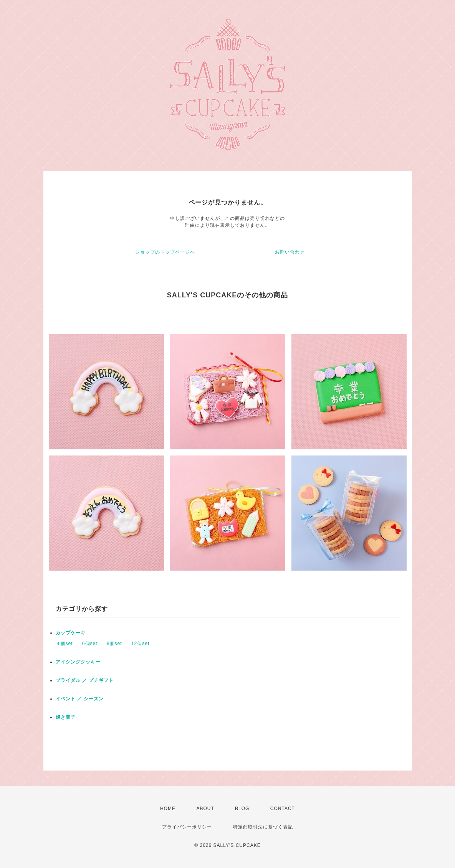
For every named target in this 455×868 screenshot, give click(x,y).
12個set (140, 644)
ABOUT (205, 809)
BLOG (242, 809)
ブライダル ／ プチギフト (85, 680)
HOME (168, 809)
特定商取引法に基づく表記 (263, 827)
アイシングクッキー (78, 662)
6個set (90, 644)
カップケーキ (71, 633)
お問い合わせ (290, 252)
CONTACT (283, 809)
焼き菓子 (66, 717)
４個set (64, 644)
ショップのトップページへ (165, 252)
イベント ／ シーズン (80, 699)
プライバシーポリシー (187, 827)
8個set (114, 644)
